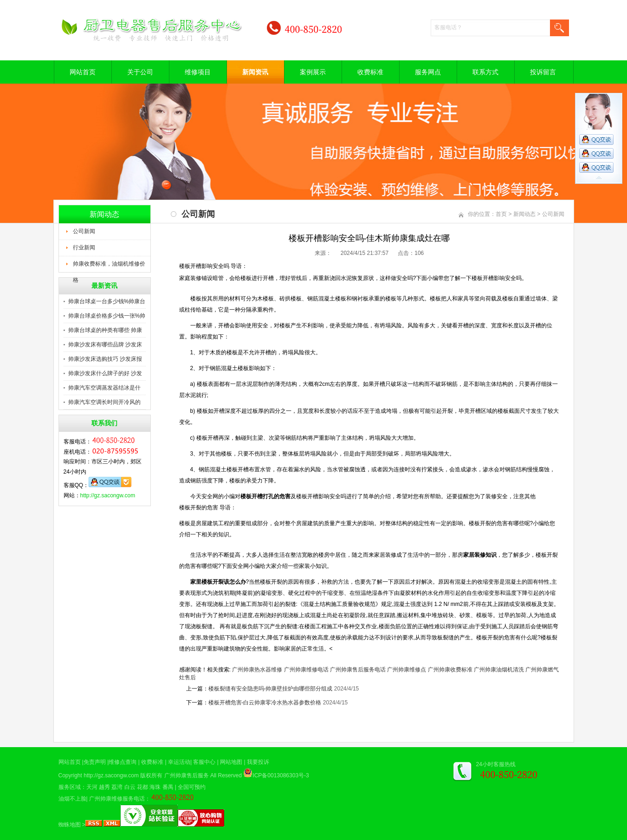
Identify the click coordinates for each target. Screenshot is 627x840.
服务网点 (428, 72)
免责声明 (95, 762)
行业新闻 (84, 247)
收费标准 (370, 72)
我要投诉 (258, 762)
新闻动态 (524, 214)
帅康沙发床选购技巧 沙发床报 (105, 359)
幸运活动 (179, 762)
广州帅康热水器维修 (257, 670)
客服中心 (204, 762)
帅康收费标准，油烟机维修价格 (109, 267)
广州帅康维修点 (407, 670)
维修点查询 (123, 762)
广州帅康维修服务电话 (117, 799)
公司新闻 (84, 231)
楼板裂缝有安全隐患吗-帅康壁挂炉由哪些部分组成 (271, 689)
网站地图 (231, 762)
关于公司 (140, 72)
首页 (501, 214)
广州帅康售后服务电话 (358, 670)
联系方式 (485, 72)
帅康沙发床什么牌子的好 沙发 (105, 373)
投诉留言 (543, 72)
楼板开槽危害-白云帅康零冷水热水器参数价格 (265, 703)
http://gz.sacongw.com (108, 495)
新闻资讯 (255, 72)
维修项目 (198, 72)
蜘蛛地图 (70, 825)
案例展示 (313, 72)
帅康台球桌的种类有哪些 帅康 (105, 330)
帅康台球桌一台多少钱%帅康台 (107, 301)
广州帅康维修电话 (306, 670)
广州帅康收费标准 (450, 670)
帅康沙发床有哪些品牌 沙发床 (105, 345)
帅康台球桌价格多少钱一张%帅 (107, 316)
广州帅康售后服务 (187, 775)
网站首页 (83, 72)
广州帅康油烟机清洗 (499, 670)
